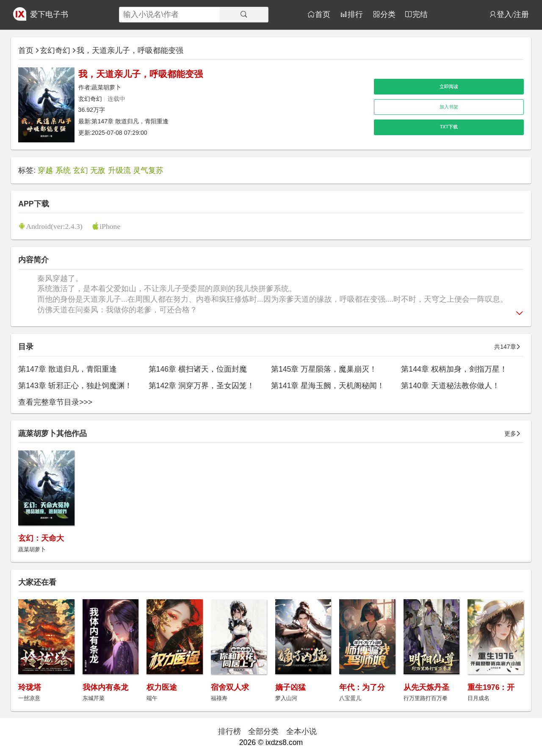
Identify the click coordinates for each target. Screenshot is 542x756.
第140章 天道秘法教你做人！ (450, 386)
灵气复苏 (148, 170)
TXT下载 (449, 127)
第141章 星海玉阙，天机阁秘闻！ (328, 386)
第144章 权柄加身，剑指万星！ (454, 369)
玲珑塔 (30, 687)
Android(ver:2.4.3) (54, 226)
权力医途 (162, 687)
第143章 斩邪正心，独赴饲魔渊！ (75, 386)
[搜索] (244, 15)
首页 (323, 14)
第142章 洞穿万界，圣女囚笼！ (202, 386)
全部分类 (263, 731)
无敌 (98, 170)
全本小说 (301, 731)
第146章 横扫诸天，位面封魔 (198, 369)
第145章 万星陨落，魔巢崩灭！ (324, 369)
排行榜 (230, 731)
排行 (355, 14)
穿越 (45, 170)
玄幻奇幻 (55, 50)
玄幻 (80, 170)
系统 (63, 170)
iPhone (110, 226)
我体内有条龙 (105, 687)
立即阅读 (449, 86)
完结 (420, 14)
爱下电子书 (49, 14)
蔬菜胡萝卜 (106, 87)
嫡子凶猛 (290, 687)
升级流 (119, 170)
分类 (388, 14)
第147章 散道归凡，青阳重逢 (130, 121)
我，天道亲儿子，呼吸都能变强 (130, 50)
